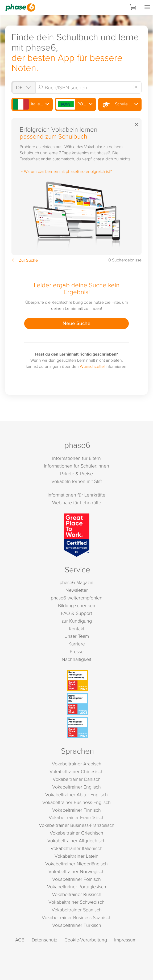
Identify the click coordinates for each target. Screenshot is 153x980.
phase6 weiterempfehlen (77, 598)
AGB (20, 940)
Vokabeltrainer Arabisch (77, 764)
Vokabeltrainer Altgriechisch (76, 841)
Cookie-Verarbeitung (86, 940)
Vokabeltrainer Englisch (76, 787)
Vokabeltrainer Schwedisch (76, 902)
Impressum (125, 940)
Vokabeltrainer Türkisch (77, 925)
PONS (72, 105)
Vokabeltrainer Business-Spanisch (77, 918)
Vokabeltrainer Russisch (77, 894)
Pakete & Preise (76, 474)
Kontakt (77, 629)
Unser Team (77, 636)
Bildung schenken (77, 606)
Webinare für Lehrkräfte (77, 503)
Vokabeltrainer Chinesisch (76, 772)
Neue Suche (76, 323)
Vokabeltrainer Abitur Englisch (76, 795)
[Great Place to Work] (77, 535)
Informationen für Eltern (76, 458)
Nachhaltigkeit (76, 659)
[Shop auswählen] (23, 88)
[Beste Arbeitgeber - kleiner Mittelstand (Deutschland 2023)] (77, 728)
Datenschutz (44, 940)
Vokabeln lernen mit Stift (77, 481)
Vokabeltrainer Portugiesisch (77, 887)
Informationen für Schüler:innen (76, 466)
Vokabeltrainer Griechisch (76, 833)
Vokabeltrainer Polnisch (76, 879)
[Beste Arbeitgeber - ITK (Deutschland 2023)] (77, 704)
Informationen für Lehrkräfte (76, 495)
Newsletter (77, 590)
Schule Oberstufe (120, 105)
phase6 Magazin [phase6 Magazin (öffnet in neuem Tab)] (76, 583)
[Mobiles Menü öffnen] (147, 7)
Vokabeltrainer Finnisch (76, 810)
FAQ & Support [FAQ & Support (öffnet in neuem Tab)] (76, 613)
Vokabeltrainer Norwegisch (76, 872)
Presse (77, 652)
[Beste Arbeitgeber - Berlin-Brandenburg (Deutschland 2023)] (77, 681)
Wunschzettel (92, 366)
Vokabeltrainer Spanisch (77, 910)
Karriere (77, 644)
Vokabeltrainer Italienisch (76, 848)
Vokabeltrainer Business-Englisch (76, 802)
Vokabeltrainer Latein (76, 856)
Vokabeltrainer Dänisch (77, 779)
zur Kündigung (77, 621)
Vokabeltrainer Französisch (77, 818)
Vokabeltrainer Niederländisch (76, 864)
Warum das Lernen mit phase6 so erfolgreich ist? (66, 171)
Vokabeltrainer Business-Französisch (77, 825)
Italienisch (32, 105)
